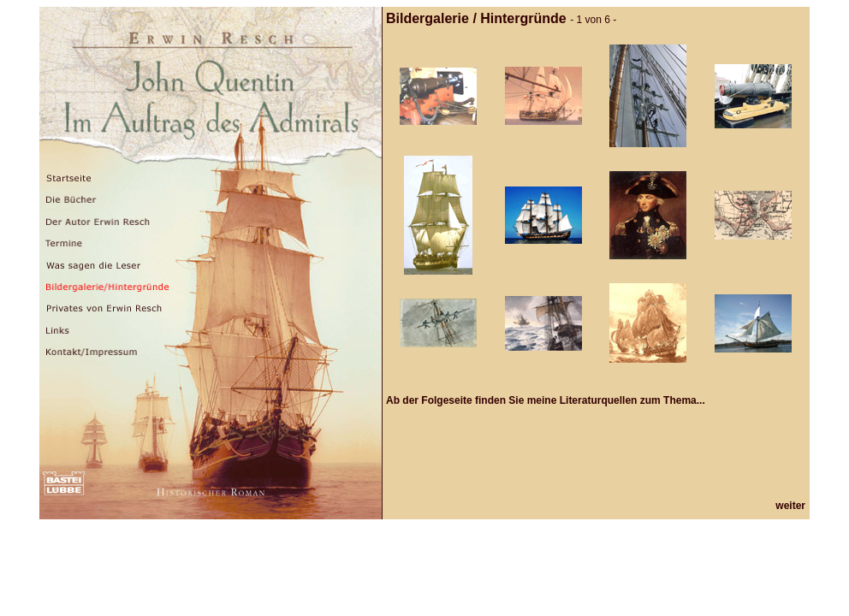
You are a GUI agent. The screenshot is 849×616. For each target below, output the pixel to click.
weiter (790, 506)
